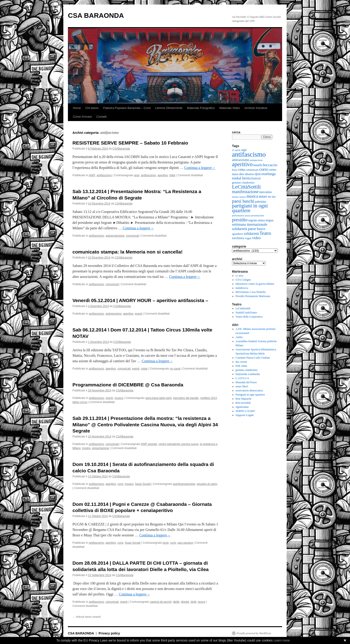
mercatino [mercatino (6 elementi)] (266, 192)
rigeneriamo (242, 407)
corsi (120, 484)
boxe (166, 543)
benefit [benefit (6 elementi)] (258, 165)
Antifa (239, 337)
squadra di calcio (207, 484)
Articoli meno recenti (86, 617)
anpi (137, 175)
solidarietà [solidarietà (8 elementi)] (251, 234)
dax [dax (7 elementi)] (242, 174)
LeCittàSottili (243, 308)
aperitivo (163, 175)
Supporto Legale (245, 415)
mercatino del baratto (186, 398)
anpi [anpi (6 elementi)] (244, 150)
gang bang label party (158, 398)
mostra (86, 448)
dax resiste (241, 362)
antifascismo (104, 175)
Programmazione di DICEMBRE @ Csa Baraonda (128, 385)
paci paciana (185, 543)
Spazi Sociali (143, 484)
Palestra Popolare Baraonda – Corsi (127, 108)
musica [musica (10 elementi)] (252, 196)
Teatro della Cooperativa (249, 317)
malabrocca (242, 288)
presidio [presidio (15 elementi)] (240, 220)
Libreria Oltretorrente (169, 108)
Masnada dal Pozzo (246, 382)
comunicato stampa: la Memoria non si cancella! (127, 252)
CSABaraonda (121, 149)
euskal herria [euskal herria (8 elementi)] (241, 178)
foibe (172, 175)
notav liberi (242, 386)
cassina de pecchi (161, 602)
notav (144, 369)
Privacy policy (109, 633)
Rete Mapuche (244, 399)
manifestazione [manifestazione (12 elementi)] (245, 192)
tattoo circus (80, 402)
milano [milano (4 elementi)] (235, 197)
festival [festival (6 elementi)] (256, 178)
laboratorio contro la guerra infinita (255, 284)
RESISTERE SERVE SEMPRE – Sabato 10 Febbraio (130, 143)
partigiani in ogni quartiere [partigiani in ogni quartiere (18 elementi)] (250, 208)
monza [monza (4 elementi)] (243, 197)
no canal (175, 369)
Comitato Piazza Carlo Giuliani (253, 358)
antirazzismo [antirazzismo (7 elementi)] (241, 160)
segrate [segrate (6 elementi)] (253, 220)
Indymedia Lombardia (248, 374)
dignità (185, 602)
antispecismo (113, 314)
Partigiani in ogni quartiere (250, 395)
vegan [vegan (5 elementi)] (248, 238)
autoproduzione (115, 236)
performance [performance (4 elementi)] (238, 216)
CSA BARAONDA (96, 15)
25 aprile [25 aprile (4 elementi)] (236, 150)
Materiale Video (230, 108)
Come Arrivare (82, 117)
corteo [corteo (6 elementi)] (272, 170)
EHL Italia (241, 366)
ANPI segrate (149, 444)
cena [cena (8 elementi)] (241, 169)
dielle (176, 602)
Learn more (282, 640)
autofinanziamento (184, 484)
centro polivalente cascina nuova (178, 444)
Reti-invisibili (243, 403)
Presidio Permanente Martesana (253, 296)
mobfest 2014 (209, 398)
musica (119, 398)
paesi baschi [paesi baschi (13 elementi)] (243, 201)
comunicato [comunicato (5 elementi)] (252, 170)
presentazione (100, 448)
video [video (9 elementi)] (256, 238)
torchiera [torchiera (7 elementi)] (238, 238)
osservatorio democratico (249, 391)
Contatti (102, 117)
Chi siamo (92, 108)
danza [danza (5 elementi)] (235, 174)
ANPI (92, 175)
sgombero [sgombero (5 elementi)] (238, 234)
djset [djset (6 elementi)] (258, 174)
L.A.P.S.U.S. (243, 378)
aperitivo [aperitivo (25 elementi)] (242, 164)
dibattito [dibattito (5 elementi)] (249, 174)
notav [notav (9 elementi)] (263, 196)
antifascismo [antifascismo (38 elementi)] (249, 154)
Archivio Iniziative (256, 108)
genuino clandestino (247, 370)
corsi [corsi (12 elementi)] (264, 169)
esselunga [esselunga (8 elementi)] (268, 174)
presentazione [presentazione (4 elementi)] (257, 216)
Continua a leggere (200, 168)
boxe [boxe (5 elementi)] (235, 170)
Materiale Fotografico (201, 108)
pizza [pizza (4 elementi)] (247, 216)
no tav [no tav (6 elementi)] (272, 197)
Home (77, 108)
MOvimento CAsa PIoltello (251, 292)
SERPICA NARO (245, 411)
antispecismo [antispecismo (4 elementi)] (256, 160)
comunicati (133, 236)
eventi (139, 314)
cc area (239, 276)
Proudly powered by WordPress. (254, 633)
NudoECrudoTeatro (246, 313)
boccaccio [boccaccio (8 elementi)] (270, 165)
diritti (193, 602)
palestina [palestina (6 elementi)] (261, 202)
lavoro (202, 602)
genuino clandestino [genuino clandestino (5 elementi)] (243, 183)
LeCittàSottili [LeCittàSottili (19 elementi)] (246, 187)
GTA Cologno (243, 280)
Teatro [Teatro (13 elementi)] (265, 233)
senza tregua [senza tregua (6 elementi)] (266, 220)
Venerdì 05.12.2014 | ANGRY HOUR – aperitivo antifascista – (140, 300)
